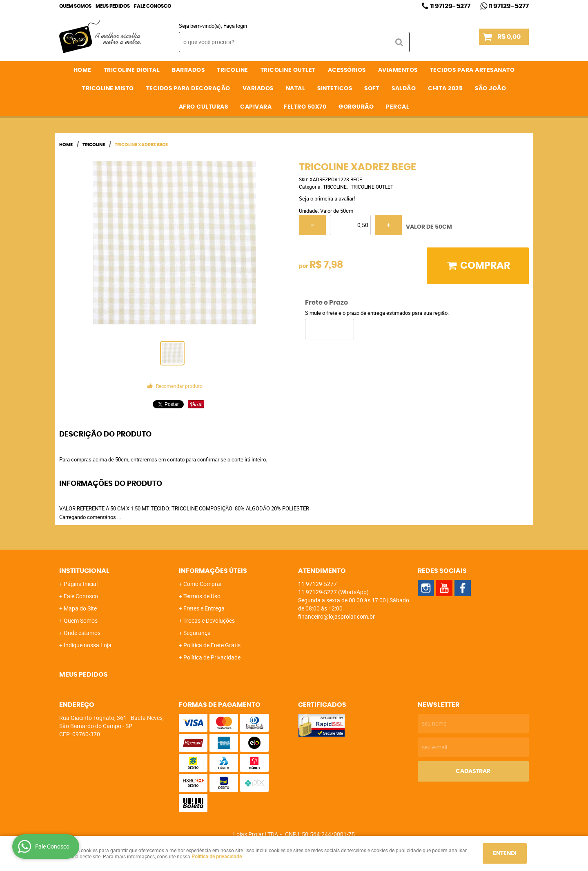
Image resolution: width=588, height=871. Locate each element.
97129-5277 (450, 6)
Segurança (197, 633)
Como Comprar (203, 584)
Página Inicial (81, 584)
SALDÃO (404, 89)
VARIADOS (258, 89)
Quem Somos (75, 6)
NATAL (296, 89)
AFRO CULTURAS (204, 107)
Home (82, 70)
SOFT (372, 89)
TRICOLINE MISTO (108, 89)
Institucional (84, 571)
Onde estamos (82, 633)
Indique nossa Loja (88, 645)
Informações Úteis (213, 571)
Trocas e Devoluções (209, 620)
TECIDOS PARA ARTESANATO (472, 70)
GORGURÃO (356, 107)
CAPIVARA (256, 107)
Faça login (235, 26)
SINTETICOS (335, 89)
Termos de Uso (202, 596)
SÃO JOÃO (490, 89)
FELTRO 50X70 (305, 107)
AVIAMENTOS (398, 70)
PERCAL (398, 107)
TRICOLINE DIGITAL (132, 70)
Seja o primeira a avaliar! (327, 198)
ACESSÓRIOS (347, 70)
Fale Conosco (153, 6)
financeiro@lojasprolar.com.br (336, 616)
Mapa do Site (80, 608)
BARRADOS (188, 70)
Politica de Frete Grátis (212, 645)
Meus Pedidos (113, 6)
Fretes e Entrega (204, 608)
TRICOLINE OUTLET (288, 70)
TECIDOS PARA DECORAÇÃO (188, 89)
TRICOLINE (233, 70)
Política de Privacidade (212, 657)
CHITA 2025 (445, 89)
